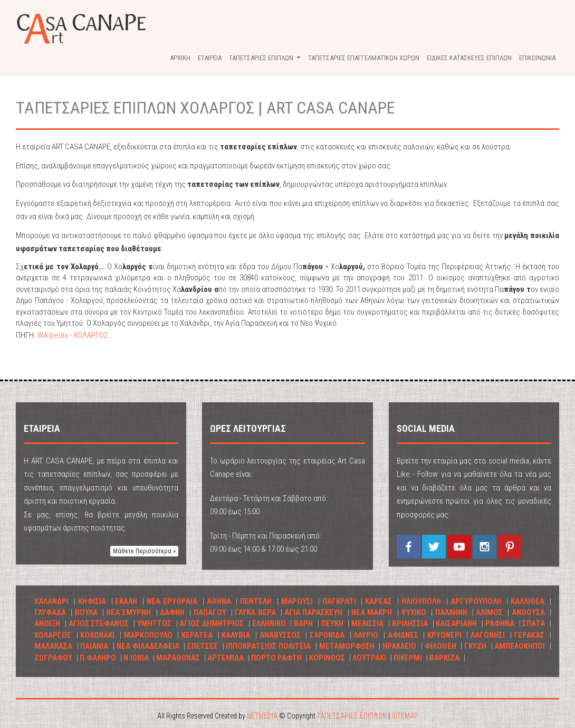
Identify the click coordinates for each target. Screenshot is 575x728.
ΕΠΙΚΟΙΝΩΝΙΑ (537, 58)
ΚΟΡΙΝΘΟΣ (327, 658)
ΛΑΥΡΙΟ (366, 635)
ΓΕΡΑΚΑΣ (529, 635)
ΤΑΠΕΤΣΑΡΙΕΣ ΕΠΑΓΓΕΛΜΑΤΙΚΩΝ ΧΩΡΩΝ (364, 58)
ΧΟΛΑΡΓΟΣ (53, 635)
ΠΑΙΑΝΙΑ (94, 646)
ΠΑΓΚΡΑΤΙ (339, 601)
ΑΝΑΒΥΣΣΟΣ (280, 635)
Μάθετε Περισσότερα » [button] (144, 551)
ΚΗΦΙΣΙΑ (92, 601)
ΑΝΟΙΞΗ (47, 623)
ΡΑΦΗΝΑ (500, 623)
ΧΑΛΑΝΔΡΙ (51, 601)
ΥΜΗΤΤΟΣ (154, 623)
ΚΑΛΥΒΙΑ (236, 635)
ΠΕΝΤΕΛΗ (256, 601)
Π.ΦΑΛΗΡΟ (98, 658)
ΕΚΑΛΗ (126, 601)
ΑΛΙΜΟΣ (489, 612)
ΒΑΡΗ (303, 623)
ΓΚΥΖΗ (475, 646)
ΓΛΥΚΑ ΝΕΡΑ (255, 612)
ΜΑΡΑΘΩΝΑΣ (178, 658)
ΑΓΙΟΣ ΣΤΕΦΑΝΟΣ (99, 623)
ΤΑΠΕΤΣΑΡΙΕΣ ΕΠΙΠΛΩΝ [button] (266, 61)
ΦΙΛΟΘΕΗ (440, 646)
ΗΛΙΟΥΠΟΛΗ (421, 601)
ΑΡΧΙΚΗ (180, 58)
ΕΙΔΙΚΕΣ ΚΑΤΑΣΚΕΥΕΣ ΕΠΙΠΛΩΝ (469, 58)
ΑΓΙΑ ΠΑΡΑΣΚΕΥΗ (313, 612)
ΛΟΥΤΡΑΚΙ (369, 658)
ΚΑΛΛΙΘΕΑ (528, 601)
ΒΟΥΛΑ (86, 612)
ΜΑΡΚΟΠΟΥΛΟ (148, 635)
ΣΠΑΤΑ (534, 623)
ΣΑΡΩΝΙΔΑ (327, 635)
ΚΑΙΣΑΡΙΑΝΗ (456, 623)
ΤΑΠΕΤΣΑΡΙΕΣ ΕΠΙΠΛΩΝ (82, 26)
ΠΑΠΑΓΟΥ (210, 612)
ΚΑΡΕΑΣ (378, 601)
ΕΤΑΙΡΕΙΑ (210, 58)
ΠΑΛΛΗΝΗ (451, 612)
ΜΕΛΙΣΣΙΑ (367, 623)
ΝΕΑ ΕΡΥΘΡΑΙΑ (172, 601)
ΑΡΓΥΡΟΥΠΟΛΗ (476, 601)
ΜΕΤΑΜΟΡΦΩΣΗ (347, 646)
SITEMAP (405, 716)
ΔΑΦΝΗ (172, 612)
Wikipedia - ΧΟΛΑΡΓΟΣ (73, 335)
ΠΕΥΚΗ (332, 623)
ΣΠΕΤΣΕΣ (203, 646)
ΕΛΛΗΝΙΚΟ (270, 623)
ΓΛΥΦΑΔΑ (50, 612)
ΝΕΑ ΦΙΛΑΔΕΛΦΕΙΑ (148, 646)
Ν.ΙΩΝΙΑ (136, 658)
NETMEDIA (262, 716)
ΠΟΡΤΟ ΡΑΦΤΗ (276, 658)
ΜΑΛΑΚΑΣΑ (53, 646)
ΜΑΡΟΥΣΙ (297, 601)
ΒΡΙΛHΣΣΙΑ (410, 623)
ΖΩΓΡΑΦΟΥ (53, 658)
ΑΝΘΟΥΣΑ (528, 612)
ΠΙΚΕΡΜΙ (408, 658)
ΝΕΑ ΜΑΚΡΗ (372, 612)
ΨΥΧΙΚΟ (414, 612)
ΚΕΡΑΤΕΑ (197, 635)
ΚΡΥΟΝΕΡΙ (444, 635)
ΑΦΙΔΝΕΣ (403, 635)
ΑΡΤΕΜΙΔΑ (226, 658)
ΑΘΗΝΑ (219, 601)
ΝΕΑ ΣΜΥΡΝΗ (128, 612)
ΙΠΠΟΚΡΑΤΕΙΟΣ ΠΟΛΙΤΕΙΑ (268, 646)
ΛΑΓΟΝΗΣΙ (488, 635)
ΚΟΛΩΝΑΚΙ (97, 635)
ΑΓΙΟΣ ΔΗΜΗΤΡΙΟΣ (212, 623)
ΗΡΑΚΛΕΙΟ (399, 646)
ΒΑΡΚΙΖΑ (444, 658)
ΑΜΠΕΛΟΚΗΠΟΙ (520, 646)
